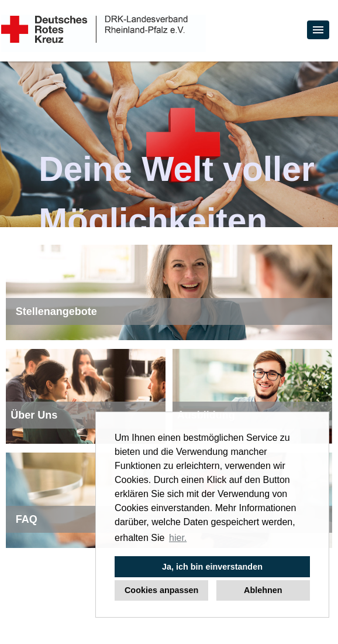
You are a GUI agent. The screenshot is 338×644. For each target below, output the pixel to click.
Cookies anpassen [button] (161, 590)
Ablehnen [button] (263, 590)
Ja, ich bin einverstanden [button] (212, 567)
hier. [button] (178, 538)
